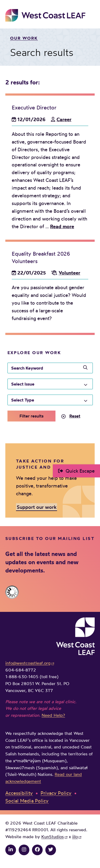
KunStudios (53, 837)
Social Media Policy (27, 801)
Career (64, 119)
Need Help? (53, 715)
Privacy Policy (56, 793)
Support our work (37, 507)
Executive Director (34, 107)
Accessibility (19, 793)
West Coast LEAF (45, 15)
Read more (62, 226)
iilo (75, 837)
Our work (24, 38)
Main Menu (91, 15)
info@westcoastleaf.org (28, 663)
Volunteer (69, 273)
